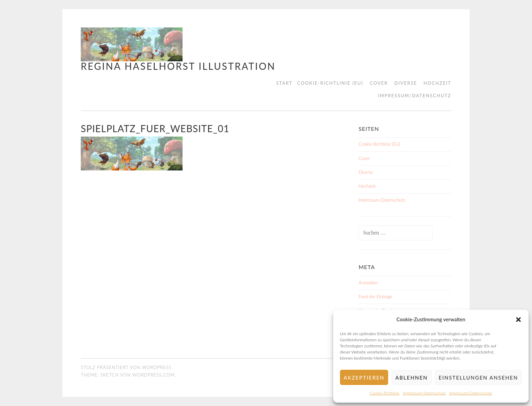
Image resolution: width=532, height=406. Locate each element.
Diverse (406, 83)
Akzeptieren (364, 378)
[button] (518, 320)
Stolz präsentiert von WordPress (126, 367)
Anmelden (368, 283)
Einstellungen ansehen (478, 378)
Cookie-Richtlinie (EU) (330, 83)
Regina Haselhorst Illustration (178, 66)
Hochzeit (437, 83)
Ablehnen (411, 378)
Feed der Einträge (375, 297)
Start (284, 83)
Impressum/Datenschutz (424, 393)
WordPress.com (153, 375)
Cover (379, 83)
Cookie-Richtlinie (385, 393)
